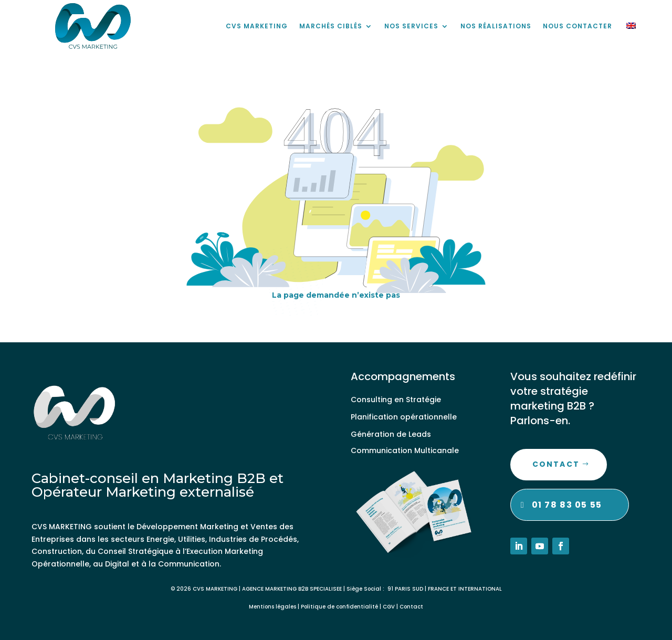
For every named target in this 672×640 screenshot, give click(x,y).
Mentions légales (272, 607)
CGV (389, 607)
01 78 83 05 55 (567, 505)
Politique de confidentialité (339, 607)
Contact (556, 464)
